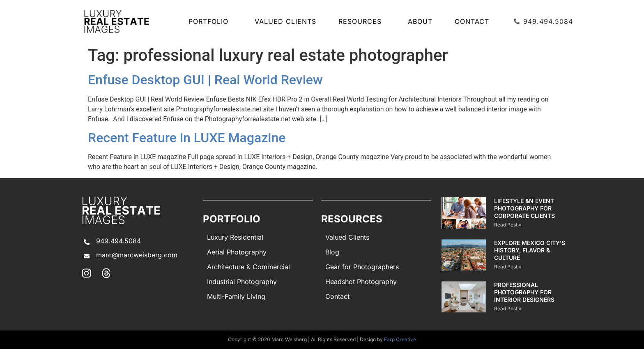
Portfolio (210, 21)
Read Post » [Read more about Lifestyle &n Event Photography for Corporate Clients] (508, 225)
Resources (362, 21)
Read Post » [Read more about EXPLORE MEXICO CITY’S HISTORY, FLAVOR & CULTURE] (508, 267)
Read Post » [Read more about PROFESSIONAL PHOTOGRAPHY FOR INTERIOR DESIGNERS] (508, 309)
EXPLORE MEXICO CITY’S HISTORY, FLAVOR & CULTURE (530, 250)
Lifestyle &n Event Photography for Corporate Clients (524, 208)
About (420, 21)
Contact (472, 21)
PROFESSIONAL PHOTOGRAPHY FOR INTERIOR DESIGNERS (524, 292)
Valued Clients (285, 21)
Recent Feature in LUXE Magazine (187, 138)
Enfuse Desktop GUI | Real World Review (205, 80)
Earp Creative (400, 339)
